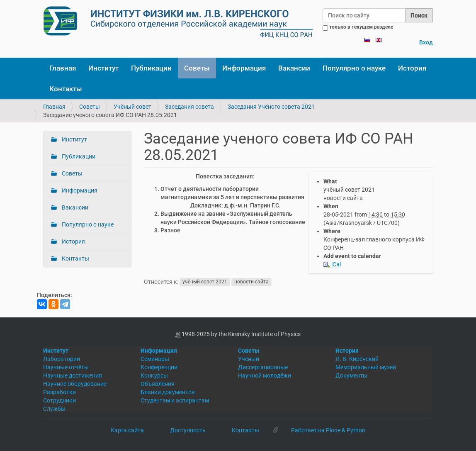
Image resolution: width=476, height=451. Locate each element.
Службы (54, 409)
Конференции (159, 367)
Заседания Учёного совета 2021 (271, 107)
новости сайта (251, 282)
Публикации (151, 68)
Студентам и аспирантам (175, 400)
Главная (63, 68)
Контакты (66, 89)
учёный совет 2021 (205, 282)
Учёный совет (132, 107)
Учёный (249, 359)
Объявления (158, 384)
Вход (426, 42)
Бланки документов (168, 392)
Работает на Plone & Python (328, 430)
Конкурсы (154, 375)
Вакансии (294, 68)
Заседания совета (189, 107)
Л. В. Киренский (357, 359)
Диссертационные (263, 367)
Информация (244, 68)
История (412, 68)
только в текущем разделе (361, 27)
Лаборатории (62, 359)
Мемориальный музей (366, 367)
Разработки (59, 392)
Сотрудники (59, 400)
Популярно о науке (354, 68)
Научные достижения (73, 375)
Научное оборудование (75, 384)
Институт (103, 68)
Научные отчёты (66, 367)
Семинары (155, 359)
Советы (197, 68)
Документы (351, 375)
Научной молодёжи (265, 375)
